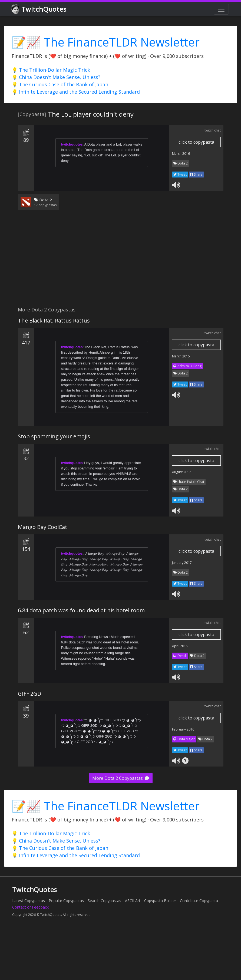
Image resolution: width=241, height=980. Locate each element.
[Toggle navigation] (221, 9)
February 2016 (183, 729)
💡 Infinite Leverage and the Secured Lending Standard (76, 92)
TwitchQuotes (39, 9)
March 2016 (181, 154)
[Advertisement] (104, 262)
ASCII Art (133, 901)
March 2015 (181, 356)
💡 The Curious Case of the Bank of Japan (60, 84)
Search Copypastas (104, 901)
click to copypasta (196, 142)
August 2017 (181, 472)
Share (196, 174)
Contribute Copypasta (199, 901)
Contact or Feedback (30, 907)
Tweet (180, 174)
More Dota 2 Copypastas (121, 778)
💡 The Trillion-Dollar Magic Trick (51, 70)
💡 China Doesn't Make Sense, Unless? (56, 77)
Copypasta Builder (160, 901)
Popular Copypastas (66, 901)
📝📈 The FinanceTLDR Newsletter (106, 42)
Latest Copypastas (29, 901)
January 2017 (182, 563)
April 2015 (180, 646)
